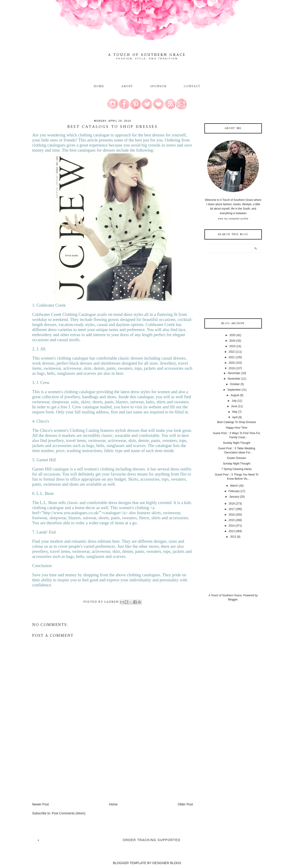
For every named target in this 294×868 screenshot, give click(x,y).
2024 (233, 341)
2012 (233, 537)
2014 (232, 526)
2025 (233, 335)
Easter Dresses (237, 458)
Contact (192, 87)
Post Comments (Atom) (69, 813)
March (234, 486)
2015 (232, 520)
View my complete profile (233, 219)
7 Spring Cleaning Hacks (237, 469)
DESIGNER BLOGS (167, 863)
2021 (232, 357)
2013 (232, 531)
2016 (232, 515)
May (235, 412)
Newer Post (40, 804)
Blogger (233, 600)
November (234, 379)
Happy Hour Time (236, 428)
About (128, 87)
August (235, 395)
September (234, 390)
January (234, 497)
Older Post (185, 804)
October (235, 384)
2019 (232, 368)
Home (99, 87)
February (234, 491)
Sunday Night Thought (236, 443)
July (234, 401)
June (234, 406)
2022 (232, 352)
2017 (232, 509)
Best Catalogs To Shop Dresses (236, 422)
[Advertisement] (67, 770)
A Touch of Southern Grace (147, 55)
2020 (232, 363)
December (234, 373)
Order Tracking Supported (152, 840)
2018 (232, 504)
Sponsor (158, 87)
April (235, 417)
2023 (233, 346)
